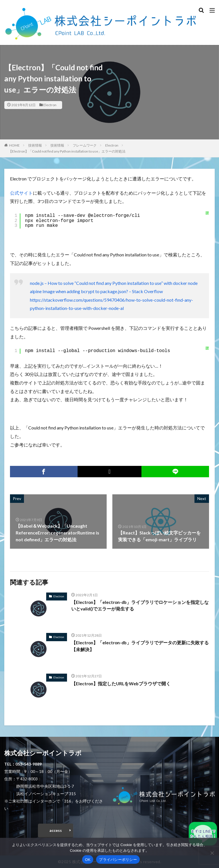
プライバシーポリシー (118, 860)
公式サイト (21, 193)
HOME (14, 145)
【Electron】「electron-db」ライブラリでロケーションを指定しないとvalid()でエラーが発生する (139, 606)
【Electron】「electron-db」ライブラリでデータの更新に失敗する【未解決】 (139, 646)
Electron (50, 105)
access (56, 830)
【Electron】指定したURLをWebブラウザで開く (122, 683)
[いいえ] (212, 853)
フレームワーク (85, 145)
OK (88, 860)
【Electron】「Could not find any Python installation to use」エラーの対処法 (67, 151)
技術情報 (35, 145)
